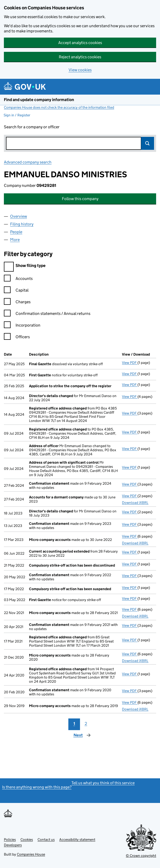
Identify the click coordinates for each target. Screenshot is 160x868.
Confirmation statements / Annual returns (47, 314)
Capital (16, 291)
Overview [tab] (19, 216)
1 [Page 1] (74, 724)
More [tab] (15, 240)
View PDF (130, 363)
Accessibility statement (77, 839)
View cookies (80, 70)
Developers (13, 845)
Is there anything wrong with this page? (37, 787)
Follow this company (80, 199)
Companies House (31, 854)
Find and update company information (39, 100)
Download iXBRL (135, 503)
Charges (17, 303)
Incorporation (22, 326)
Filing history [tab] (22, 224)
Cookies (27, 839)
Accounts (18, 279)
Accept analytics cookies (80, 43)
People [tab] (16, 232)
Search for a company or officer (32, 127)
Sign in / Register (17, 115)
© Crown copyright (141, 856)
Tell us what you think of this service (103, 783)
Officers (17, 338)
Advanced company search (28, 162)
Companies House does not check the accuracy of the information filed (59, 107)
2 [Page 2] (86, 724)
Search (148, 143)
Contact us (46, 839)
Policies (10, 839)
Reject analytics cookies (80, 57)
